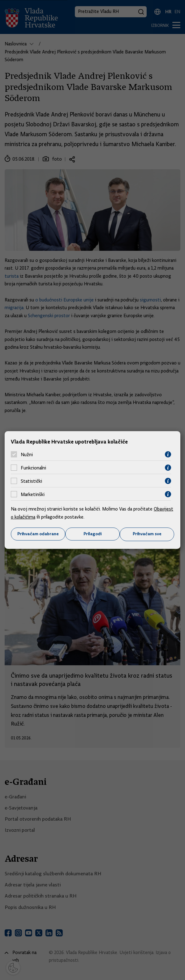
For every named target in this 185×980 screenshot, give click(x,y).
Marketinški (33, 494)
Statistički (31, 481)
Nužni (27, 454)
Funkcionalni (33, 468)
